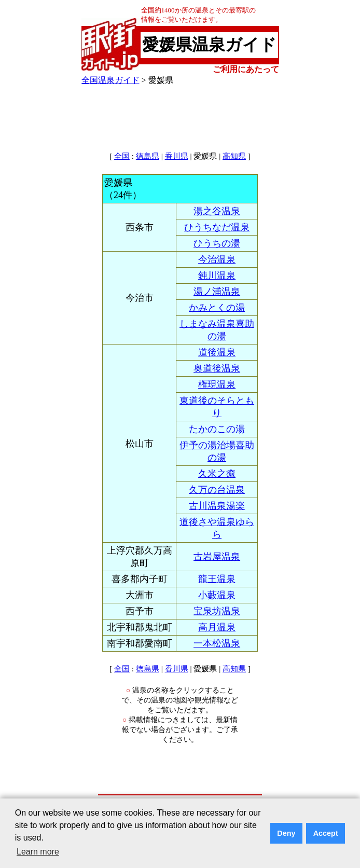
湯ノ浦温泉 (217, 292)
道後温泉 (217, 352)
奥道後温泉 (217, 368)
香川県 (177, 156)
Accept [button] (326, 833)
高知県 (234, 156)
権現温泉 (217, 384)
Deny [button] (286, 833)
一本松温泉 (217, 643)
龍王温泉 (217, 579)
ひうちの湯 (217, 243)
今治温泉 (217, 259)
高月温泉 (217, 627)
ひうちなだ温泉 (217, 227)
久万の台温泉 (217, 490)
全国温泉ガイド (110, 80)
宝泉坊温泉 (217, 611)
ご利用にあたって (246, 69)
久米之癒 (217, 474)
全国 (122, 156)
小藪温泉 (217, 595)
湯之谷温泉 (217, 211)
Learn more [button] (38, 852)
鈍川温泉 (217, 275)
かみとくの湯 (217, 308)
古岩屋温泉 (217, 557)
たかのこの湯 (217, 429)
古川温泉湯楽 (217, 506)
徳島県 (148, 156)
